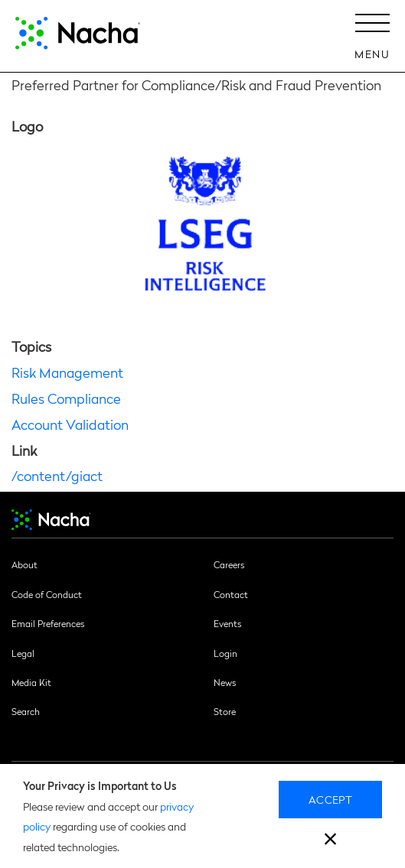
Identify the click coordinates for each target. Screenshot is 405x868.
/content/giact (57, 475)
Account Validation (70, 424)
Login (225, 653)
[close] (330, 841)
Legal (23, 653)
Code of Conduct (47, 594)
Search (26, 711)
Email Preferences (48, 623)
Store (225, 711)
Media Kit (31, 682)
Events (227, 623)
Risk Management (67, 372)
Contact (231, 594)
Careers (229, 564)
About (24, 564)
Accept (330, 799)
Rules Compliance (66, 398)
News (225, 682)
